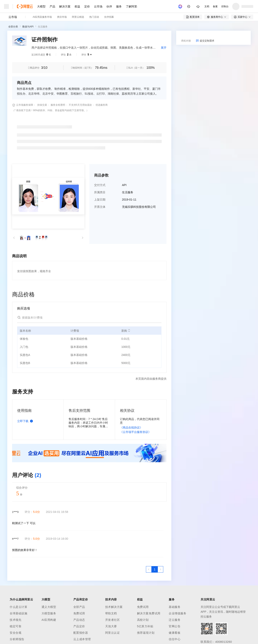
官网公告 (175, 626)
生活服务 (43, 27)
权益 (77, 6)
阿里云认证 (113, 633)
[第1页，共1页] (155, 569)
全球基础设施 (18, 613)
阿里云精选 (78, 17)
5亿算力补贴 (145, 626)
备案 (215, 6)
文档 (207, 6)
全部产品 (79, 607)
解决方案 (65, 6)
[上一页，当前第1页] (149, 569)
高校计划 (143, 620)
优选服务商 (102, 105)
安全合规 (16, 633)
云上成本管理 (82, 639)
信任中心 (175, 639)
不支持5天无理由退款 (80, 105)
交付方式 (100, 185)
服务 (119, 6)
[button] (14, 238)
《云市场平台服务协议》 (135, 432)
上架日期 (100, 200)
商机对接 (186, 41)
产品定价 (79, 626)
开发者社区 (113, 620)
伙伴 (109, 6)
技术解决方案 (114, 607)
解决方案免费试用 (149, 613)
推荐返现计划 (146, 633)
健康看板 (175, 633)
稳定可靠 (16, 626)
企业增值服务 (177, 613)
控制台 (225, 6)
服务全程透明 (58, 105)
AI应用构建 (49, 620)
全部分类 (13, 27)
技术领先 (16, 620)
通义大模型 (49, 607)
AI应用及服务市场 (42, 17)
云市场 (98, 6)
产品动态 (79, 620)
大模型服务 (49, 613)
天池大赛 (111, 626)
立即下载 (26, 421)
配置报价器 (81, 633)
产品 (52, 6)
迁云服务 (175, 620)
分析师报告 (17, 639)
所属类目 (100, 192)
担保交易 (42, 105)
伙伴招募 (109, 17)
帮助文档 (111, 613)
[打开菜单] (6, 6)
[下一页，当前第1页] (160, 569)
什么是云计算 (18, 607)
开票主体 (100, 207)
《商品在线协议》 (131, 428)
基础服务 (175, 607)
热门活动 (94, 17)
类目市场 (62, 17)
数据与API (28, 27)
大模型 (41, 6)
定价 (87, 6)
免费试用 (79, 613)
